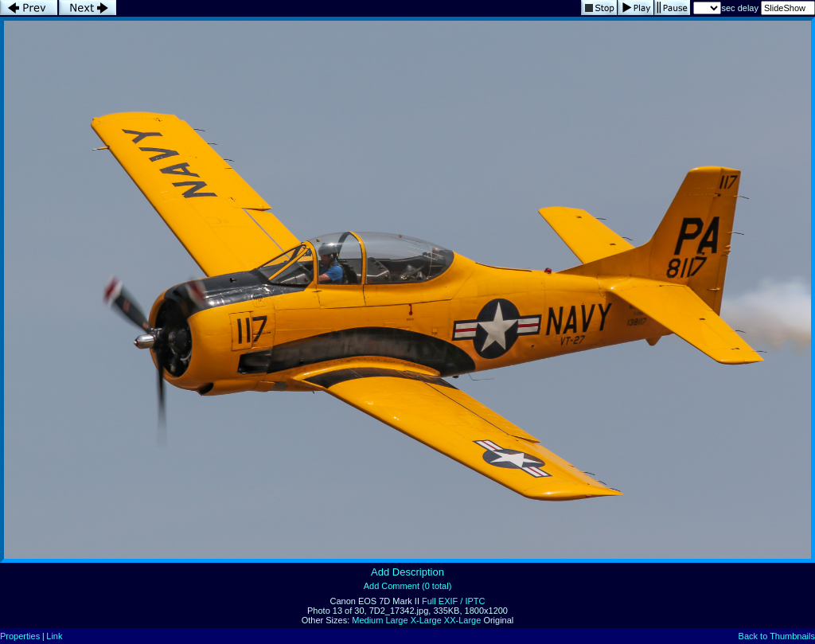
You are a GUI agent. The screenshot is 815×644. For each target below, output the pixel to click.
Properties (20, 636)
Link (54, 636)
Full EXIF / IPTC (453, 601)
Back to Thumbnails (777, 636)
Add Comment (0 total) (408, 586)
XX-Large (462, 620)
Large (396, 620)
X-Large (426, 620)
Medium (367, 620)
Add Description (407, 572)
